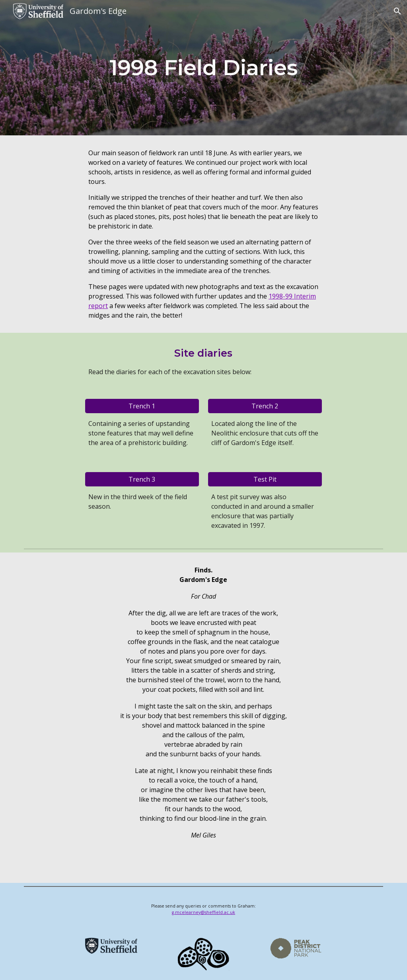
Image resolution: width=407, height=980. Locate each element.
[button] (397, 11)
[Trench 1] (142, 406)
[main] (203, 68)
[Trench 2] (265, 406)
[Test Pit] (265, 479)
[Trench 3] (142, 479)
